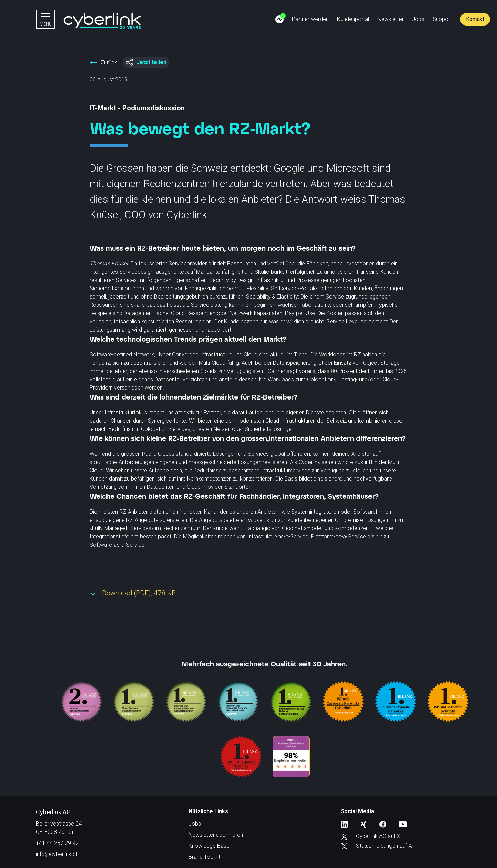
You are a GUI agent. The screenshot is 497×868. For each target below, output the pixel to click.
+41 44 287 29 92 (57, 843)
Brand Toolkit (204, 857)
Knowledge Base (209, 846)
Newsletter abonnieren (216, 835)
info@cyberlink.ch (57, 854)
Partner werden (310, 19)
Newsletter (390, 19)
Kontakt (475, 19)
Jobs (418, 19)
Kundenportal (353, 19)
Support (442, 19)
